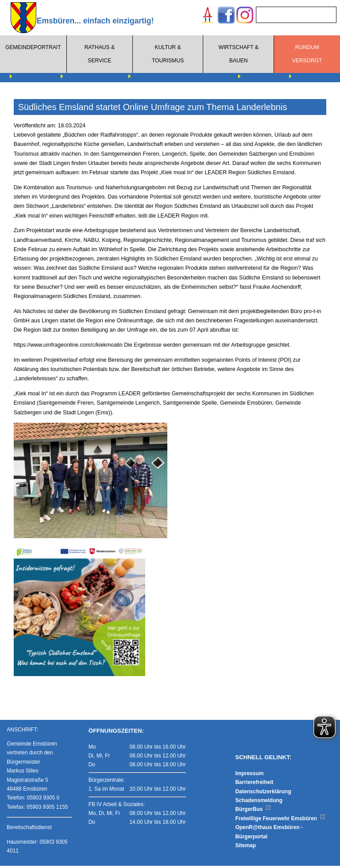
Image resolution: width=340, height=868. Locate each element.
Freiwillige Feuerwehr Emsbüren (280, 820)
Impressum (249, 775)
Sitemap (245, 847)
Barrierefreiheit (254, 784)
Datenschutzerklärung (263, 793)
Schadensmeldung (259, 802)
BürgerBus (253, 811)
